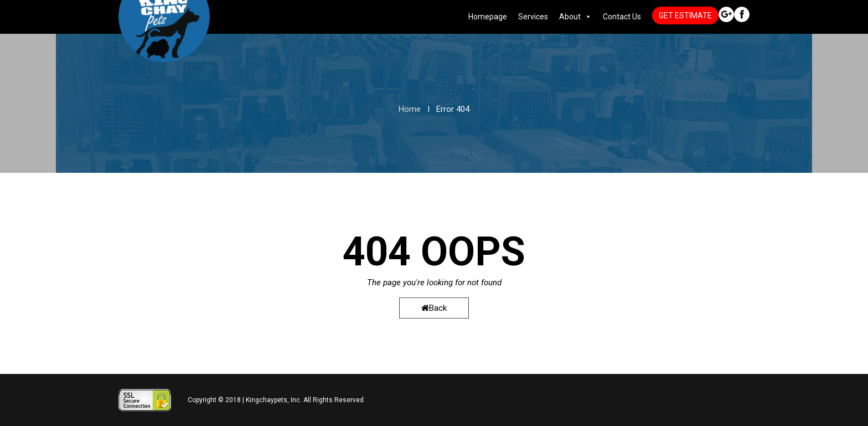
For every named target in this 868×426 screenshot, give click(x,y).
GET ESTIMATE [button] (685, 16)
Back (434, 308)
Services (533, 17)
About (570, 17)
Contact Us (622, 17)
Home (410, 109)
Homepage (488, 17)
